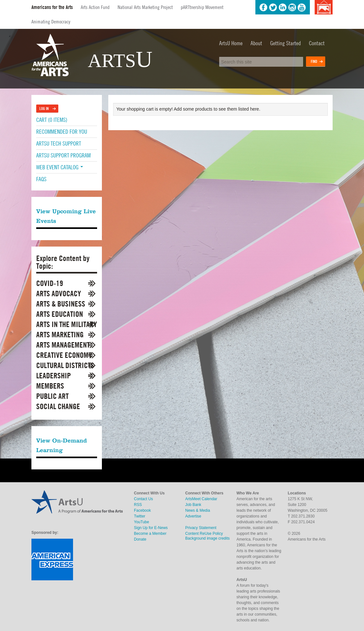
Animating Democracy (51, 21)
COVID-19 (50, 283)
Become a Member (150, 534)
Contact (317, 43)
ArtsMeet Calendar (201, 499)
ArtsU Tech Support (59, 143)
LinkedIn (283, 7)
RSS (138, 505)
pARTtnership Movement (202, 7)
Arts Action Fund (95, 7)
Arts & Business (61, 304)
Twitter (273, 7)
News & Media (198, 510)
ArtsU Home (231, 43)
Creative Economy (64, 355)
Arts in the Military (67, 324)
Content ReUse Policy (204, 534)
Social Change (58, 406)
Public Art (52, 396)
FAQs (41, 179)
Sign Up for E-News (151, 528)
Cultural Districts (65, 365)
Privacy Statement (201, 528)
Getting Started (285, 43)
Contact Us (143, 499)
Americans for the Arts (52, 7)
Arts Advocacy (59, 294)
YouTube (302, 7)
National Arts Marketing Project (145, 7)
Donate (140, 539)
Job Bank (193, 505)
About (256, 43)
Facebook (263, 7)
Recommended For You (62, 132)
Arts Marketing (60, 335)
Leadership (54, 376)
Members (50, 386)
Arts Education (60, 314)
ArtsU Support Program (63, 155)
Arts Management (63, 345)
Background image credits (323, 7)
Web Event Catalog (60, 167)
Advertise (193, 516)
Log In (44, 109)
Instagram (292, 7)
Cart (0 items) (52, 120)
